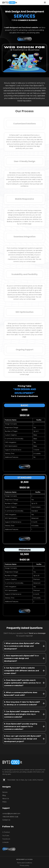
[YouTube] (6, 836)
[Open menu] (45, 2)
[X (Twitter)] (6, 832)
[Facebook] (6, 839)
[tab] (24, 646)
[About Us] (6, 799)
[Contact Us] (6, 820)
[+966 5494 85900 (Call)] (10, 817)
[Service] (5, 792)
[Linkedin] (6, 842)
